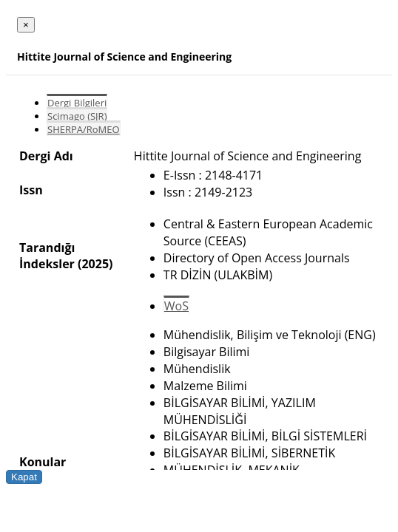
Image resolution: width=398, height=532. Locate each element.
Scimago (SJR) (77, 116)
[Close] (26, 25)
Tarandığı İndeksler (47, 256)
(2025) (95, 264)
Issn (31, 190)
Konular (43, 462)
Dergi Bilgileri (77, 103)
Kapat (24, 477)
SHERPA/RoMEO (84, 129)
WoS (176, 306)
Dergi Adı (46, 156)
